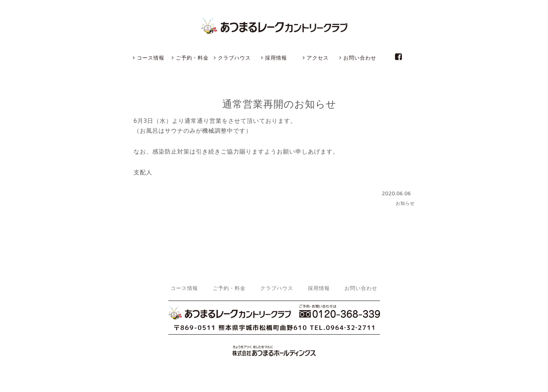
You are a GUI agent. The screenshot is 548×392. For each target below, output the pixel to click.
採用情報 (274, 58)
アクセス (316, 58)
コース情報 (149, 58)
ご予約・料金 (190, 58)
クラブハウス (232, 58)
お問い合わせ (358, 58)
